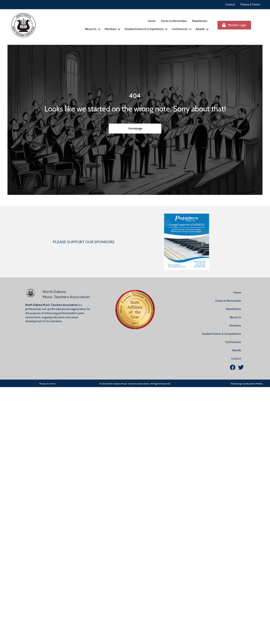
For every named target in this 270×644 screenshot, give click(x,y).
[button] (99, 29)
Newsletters (200, 21)
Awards (200, 29)
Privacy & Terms (250, 5)
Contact (230, 5)
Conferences (180, 29)
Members (111, 29)
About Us (91, 29)
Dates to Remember (174, 21)
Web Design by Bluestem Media (247, 384)
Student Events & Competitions (144, 29)
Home (152, 21)
